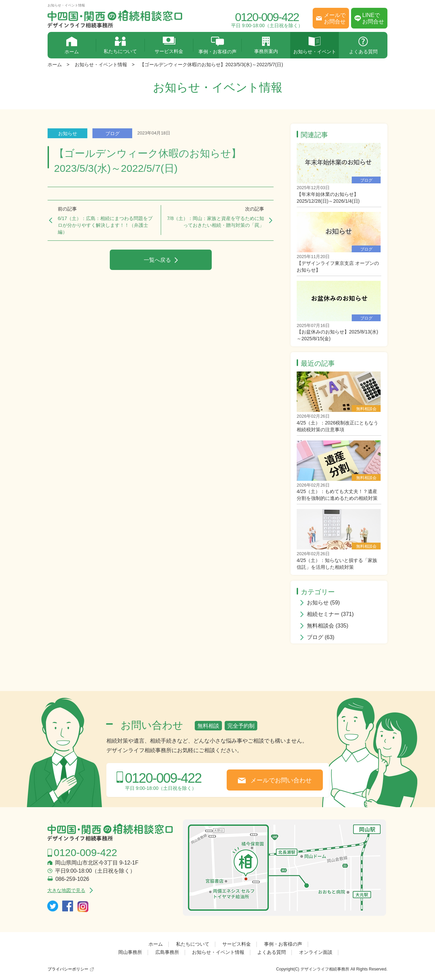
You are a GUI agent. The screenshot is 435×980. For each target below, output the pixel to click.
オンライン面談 (316, 952)
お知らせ (318, 603)
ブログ (315, 637)
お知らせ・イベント (315, 46)
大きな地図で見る (66, 890)
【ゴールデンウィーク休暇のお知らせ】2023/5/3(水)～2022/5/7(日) (211, 65)
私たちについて (120, 45)
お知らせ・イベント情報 (101, 65)
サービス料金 (169, 45)
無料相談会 (320, 626)
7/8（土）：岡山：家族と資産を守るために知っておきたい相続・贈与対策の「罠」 (214, 217)
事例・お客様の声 (218, 46)
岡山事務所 (130, 952)
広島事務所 (167, 952)
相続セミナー (323, 614)
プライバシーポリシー (68, 969)
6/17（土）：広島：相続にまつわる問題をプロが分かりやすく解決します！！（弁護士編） (108, 220)
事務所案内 (266, 45)
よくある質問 (363, 46)
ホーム (72, 46)
